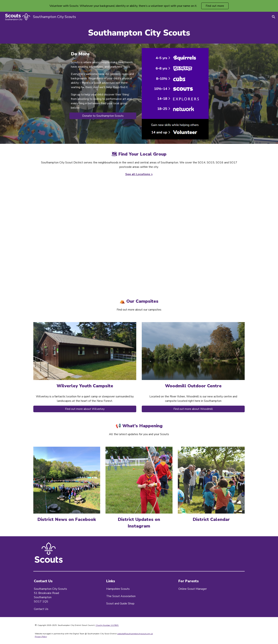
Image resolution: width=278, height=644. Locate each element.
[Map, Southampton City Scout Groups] (139, 233)
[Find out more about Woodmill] (193, 409)
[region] (139, 6)
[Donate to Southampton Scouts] (103, 116)
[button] (274, 17)
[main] (139, 33)
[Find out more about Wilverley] (85, 409)
